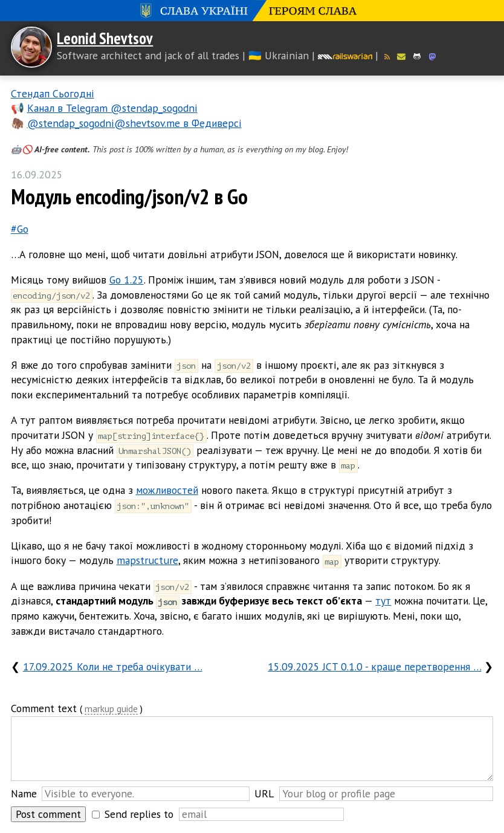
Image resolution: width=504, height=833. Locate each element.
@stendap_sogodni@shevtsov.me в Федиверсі (134, 123)
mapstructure (147, 560)
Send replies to (139, 814)
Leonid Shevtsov (105, 38)
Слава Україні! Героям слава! (252, 11)
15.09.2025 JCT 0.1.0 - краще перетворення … (374, 666)
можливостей (167, 490)
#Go (20, 229)
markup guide (111, 709)
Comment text (44, 708)
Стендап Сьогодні (53, 93)
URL (264, 793)
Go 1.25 (127, 280)
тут (383, 601)
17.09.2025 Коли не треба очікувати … (113, 666)
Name (24, 793)
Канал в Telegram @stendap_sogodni (112, 108)
